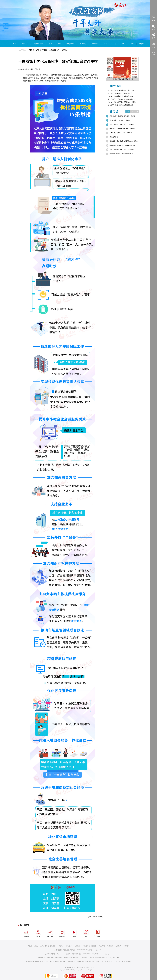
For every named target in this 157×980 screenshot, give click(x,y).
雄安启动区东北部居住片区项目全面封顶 (122, 116)
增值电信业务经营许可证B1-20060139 (76, 958)
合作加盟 (77, 946)
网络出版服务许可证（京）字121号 (90, 962)
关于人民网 (44, 946)
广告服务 (69, 946)
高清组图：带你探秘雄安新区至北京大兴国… (124, 141)
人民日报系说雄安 (37, 44)
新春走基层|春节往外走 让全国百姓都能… (122, 124)
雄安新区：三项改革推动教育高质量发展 (121, 105)
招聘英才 (61, 946)
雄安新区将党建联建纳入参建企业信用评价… (122, 90)
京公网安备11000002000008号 (122, 962)
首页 (14, 44)
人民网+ (38, 933)
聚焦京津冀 (70, 44)
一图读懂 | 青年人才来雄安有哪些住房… (122, 154)
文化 (106, 44)
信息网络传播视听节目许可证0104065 (37, 962)
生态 (115, 44)
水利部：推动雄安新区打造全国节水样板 (121, 96)
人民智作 (98, 933)
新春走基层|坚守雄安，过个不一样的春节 (122, 149)
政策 (50, 44)
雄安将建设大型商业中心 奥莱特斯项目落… (123, 145)
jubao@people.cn (98, 950)
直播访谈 (83, 44)
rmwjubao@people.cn (105, 954)
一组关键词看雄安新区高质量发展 (122, 79)
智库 (132, 44)
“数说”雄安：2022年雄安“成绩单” (120, 120)
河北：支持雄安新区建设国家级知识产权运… (122, 102)
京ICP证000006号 (107, 962)
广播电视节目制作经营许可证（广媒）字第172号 (104, 958)
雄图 (123, 44)
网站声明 (102, 946)
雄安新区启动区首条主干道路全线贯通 (120, 93)
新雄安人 (95, 44)
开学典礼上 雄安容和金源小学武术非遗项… (123, 129)
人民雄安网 (37, 69)
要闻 (23, 44)
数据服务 (94, 946)
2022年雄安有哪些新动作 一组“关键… (121, 133)
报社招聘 (53, 946)
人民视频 (74, 933)
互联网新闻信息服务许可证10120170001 (50, 958)
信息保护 (118, 946)
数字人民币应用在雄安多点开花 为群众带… (122, 99)
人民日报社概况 (33, 946)
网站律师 (110, 946)
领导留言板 (62, 933)
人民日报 (26, 933)
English (142, 44)
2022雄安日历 (114, 137)
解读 (59, 44)
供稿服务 (85, 946)
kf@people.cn (61, 954)
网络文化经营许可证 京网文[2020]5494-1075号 (64, 962)
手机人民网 (50, 933)
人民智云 (86, 933)
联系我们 (126, 946)
